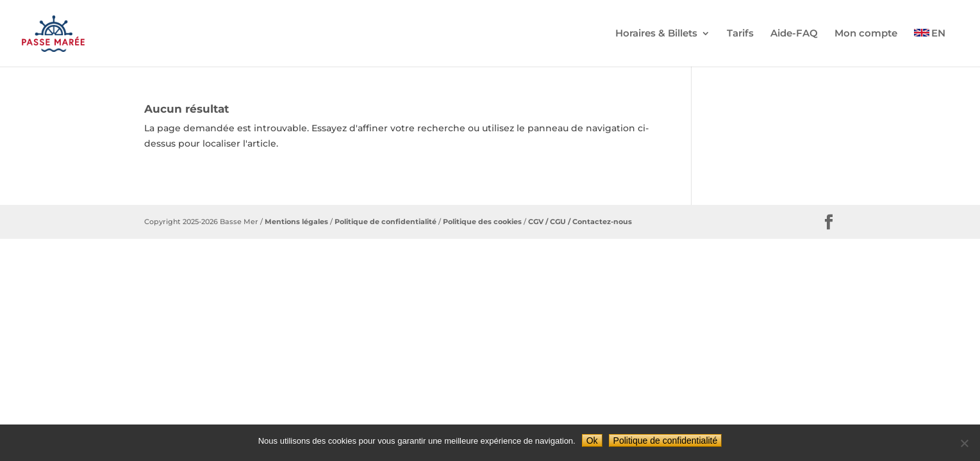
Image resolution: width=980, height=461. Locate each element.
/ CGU (555, 222)
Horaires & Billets (656, 34)
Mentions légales (296, 222)
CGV (536, 222)
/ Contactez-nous (599, 222)
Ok (592, 441)
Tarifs (740, 34)
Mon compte (866, 34)
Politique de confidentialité (386, 222)
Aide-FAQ (794, 34)
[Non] (964, 443)
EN (938, 34)
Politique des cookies (481, 222)
